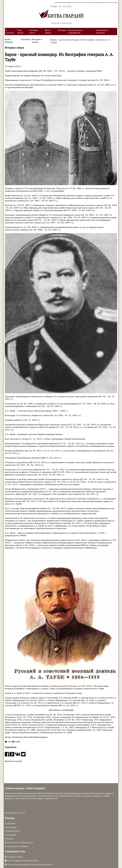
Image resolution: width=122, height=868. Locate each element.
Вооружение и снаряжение (75, 32)
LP (20, 813)
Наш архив (20, 32)
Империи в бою (14, 857)
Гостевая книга (34, 32)
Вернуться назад (13, 761)
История (62, 30)
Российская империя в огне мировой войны (29, 864)
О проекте (10, 32)
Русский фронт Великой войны (22, 861)
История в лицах (37, 41)
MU (23, 813)
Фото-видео (48, 32)
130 (8, 742)
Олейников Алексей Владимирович (30, 737)
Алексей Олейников (61, 23)
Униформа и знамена (102, 32)
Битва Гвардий (9, 41)
